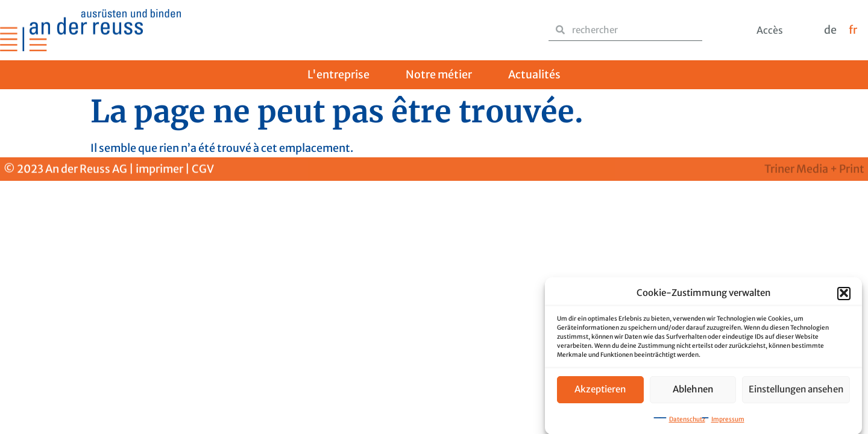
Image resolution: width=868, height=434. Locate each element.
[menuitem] (830, 30)
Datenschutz (687, 420)
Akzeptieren (600, 390)
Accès (770, 30)
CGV (203, 170)
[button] (844, 295)
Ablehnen (693, 390)
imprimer (159, 170)
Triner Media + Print (814, 170)
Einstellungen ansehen (796, 390)
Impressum (728, 420)
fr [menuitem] (853, 30)
